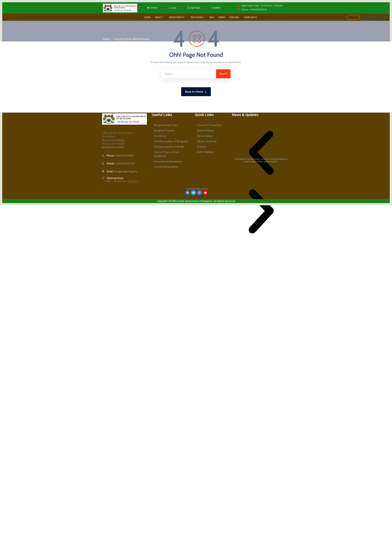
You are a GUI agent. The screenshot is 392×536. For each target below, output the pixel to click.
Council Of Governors (209, 125)
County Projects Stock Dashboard (166, 154)
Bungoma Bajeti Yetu (166, 125)
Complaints (250, 17)
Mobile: (121, 164)
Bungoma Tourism (164, 130)
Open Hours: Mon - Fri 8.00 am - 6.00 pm (262, 6)
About (160, 17)
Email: (122, 171)
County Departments (166, 167)
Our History (160, 136)
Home (147, 17)
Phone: (120, 156)
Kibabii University (207, 141)
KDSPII (222, 17)
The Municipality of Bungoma (171, 141)
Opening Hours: (115, 178)
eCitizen (202, 147)
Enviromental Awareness (168, 161)
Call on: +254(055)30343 (254, 10)
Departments (178, 17)
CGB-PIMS (234, 17)
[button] (261, 153)
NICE (212, 17)
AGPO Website (205, 152)
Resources (198, 17)
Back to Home (196, 92)
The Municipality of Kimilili (169, 147)
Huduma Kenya (205, 130)
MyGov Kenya (205, 136)
